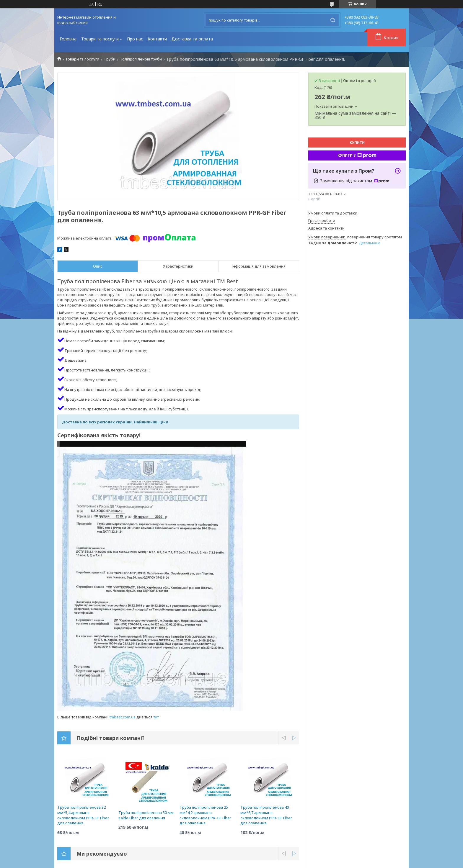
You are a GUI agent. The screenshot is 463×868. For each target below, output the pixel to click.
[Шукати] (333, 20)
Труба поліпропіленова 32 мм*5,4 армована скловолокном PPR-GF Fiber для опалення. (83, 815)
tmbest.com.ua (123, 717)
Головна (68, 39)
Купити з (357, 155)
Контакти (157, 39)
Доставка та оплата (192, 39)
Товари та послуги (100, 39)
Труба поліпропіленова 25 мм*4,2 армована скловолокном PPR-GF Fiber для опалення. (205, 815)
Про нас (135, 39)
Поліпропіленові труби (141, 59)
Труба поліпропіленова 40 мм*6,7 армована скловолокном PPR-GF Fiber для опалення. (266, 815)
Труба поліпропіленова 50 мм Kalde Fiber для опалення (146, 815)
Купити (357, 143)
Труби (110, 59)
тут (156, 717)
